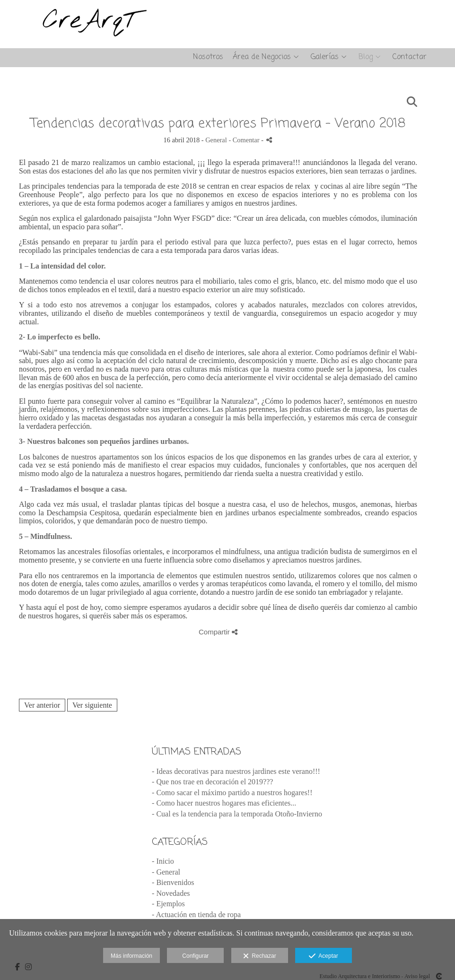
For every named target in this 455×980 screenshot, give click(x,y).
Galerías (325, 58)
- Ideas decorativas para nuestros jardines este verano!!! (236, 771)
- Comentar (245, 140)
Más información (131, 956)
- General (166, 872)
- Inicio (163, 861)
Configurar (195, 956)
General (216, 140)
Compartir (218, 632)
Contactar (410, 58)
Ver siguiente (92, 705)
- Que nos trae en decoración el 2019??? (212, 782)
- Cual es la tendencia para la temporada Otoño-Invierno (237, 814)
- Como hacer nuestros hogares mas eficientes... (224, 803)
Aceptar (323, 956)
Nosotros (208, 58)
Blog (366, 58)
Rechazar (260, 956)
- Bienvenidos (173, 882)
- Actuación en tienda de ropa (196, 915)
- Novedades (171, 893)
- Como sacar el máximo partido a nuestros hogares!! (232, 793)
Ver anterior (42, 705)
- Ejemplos (168, 904)
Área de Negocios (262, 58)
